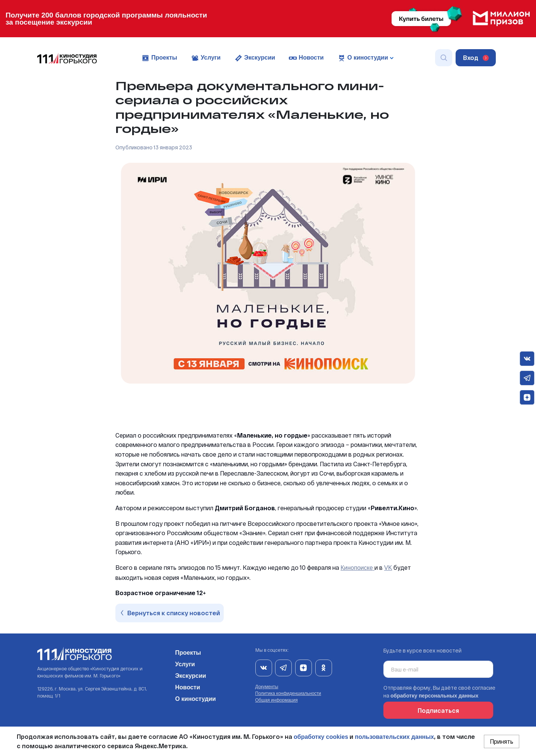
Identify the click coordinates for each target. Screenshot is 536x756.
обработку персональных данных (434, 696)
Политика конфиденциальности (288, 693)
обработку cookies (321, 737)
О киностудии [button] (365, 58)
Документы (267, 687)
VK (388, 568)
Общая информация (277, 700)
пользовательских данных (394, 737)
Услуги (206, 58)
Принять (502, 741)
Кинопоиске (357, 568)
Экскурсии (255, 58)
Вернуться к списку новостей (170, 613)
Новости (306, 58)
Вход (476, 58)
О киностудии (195, 698)
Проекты (159, 58)
